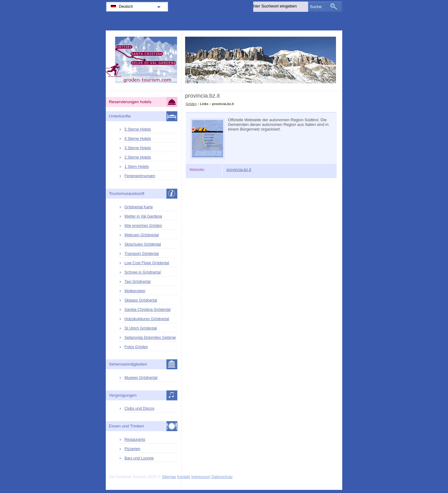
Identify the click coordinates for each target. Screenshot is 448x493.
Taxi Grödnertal (138, 282)
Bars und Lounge (139, 458)
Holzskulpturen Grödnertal (147, 319)
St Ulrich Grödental (141, 328)
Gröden (191, 104)
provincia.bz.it (239, 170)
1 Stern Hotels (137, 167)
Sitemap (169, 477)
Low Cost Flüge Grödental (147, 263)
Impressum (201, 477)
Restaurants (135, 440)
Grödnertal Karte (139, 207)
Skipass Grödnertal (141, 300)
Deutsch (126, 7)
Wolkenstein (135, 291)
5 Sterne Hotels (138, 129)
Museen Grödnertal (141, 378)
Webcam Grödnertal (142, 235)
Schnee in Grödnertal (143, 272)
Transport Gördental (142, 254)
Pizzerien (132, 449)
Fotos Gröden (136, 347)
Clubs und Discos (139, 408)
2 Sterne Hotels (138, 157)
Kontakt (184, 477)
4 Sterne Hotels (138, 139)
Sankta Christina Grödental (147, 310)
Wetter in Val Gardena (143, 216)
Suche (316, 7)
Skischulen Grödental (143, 244)
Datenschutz (222, 477)
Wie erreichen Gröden (143, 226)
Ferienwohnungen (140, 176)
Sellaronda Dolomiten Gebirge (150, 338)
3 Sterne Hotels (138, 148)
